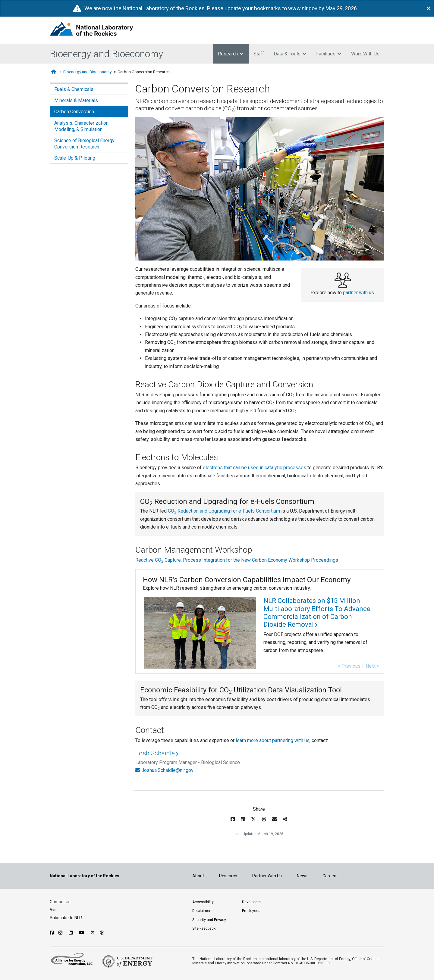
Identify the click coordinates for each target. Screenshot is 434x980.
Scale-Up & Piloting (75, 158)
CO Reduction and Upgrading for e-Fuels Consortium (224, 511)
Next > (372, 666)
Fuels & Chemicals (74, 89)
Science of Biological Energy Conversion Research (84, 144)
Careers (330, 876)
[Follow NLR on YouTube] (82, 933)
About (198, 876)
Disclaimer (201, 911)
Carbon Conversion (74, 112)
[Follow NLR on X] (93, 933)
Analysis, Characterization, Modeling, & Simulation (82, 126)
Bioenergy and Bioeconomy (106, 54)
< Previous (349, 666)
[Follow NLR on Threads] (102, 933)
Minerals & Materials (76, 100)
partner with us (359, 293)
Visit (54, 910)
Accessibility (203, 902)
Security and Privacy (209, 920)
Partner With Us (267, 876)
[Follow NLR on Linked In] (71, 933)
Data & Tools (290, 54)
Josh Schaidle (155, 753)
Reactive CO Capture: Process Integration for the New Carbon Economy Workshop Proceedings (237, 560)
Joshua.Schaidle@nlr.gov (167, 770)
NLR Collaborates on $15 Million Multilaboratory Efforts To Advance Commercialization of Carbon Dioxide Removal (317, 613)
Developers (251, 902)
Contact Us (60, 902)
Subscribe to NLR (66, 918)
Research (231, 54)
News (302, 876)
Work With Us (365, 54)
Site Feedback (204, 929)
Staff (259, 54)
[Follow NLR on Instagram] (61, 933)
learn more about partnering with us (273, 740)
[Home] (54, 72)
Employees (251, 911)
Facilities (329, 54)
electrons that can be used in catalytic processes (255, 468)
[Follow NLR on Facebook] (52, 933)
